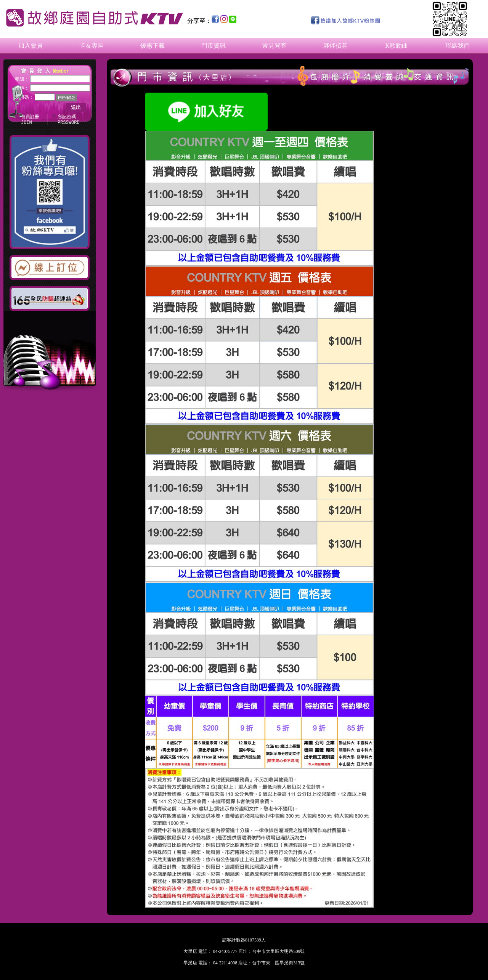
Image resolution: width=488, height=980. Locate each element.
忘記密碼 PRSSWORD (69, 120)
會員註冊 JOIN (30, 120)
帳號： (22, 79)
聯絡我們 (457, 46)
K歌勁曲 (396, 46)
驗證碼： (24, 97)
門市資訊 (213, 46)
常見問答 (274, 46)
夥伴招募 (335, 46)
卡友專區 (91, 46)
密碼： (22, 88)
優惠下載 (152, 46)
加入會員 (30, 46)
